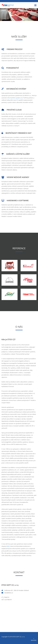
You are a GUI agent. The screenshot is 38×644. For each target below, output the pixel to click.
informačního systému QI (15, 98)
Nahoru (34, 640)
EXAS (8, 546)
